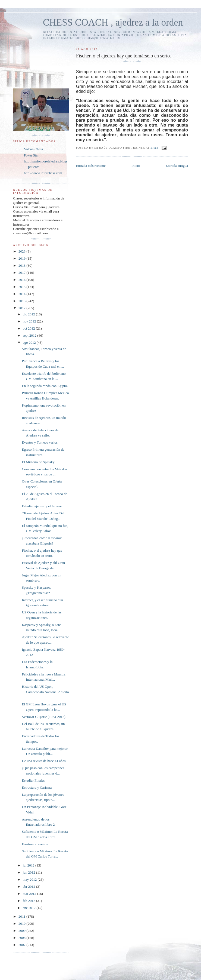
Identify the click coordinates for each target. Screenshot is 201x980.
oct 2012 (29, 328)
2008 (22, 938)
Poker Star (31, 155)
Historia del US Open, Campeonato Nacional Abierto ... (45, 692)
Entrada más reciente (91, 166)
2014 (22, 294)
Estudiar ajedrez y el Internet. (43, 506)
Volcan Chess (33, 149)
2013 (22, 301)
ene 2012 (30, 908)
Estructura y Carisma (37, 787)
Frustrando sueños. (35, 844)
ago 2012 (30, 342)
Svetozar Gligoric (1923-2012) (43, 717)
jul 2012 (29, 865)
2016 (22, 280)
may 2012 (30, 879)
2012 (22, 308)
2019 (22, 258)
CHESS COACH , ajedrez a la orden (113, 22)
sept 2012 (30, 335)
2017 (22, 273)
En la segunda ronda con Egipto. (45, 386)
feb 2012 (29, 901)
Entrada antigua (177, 166)
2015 (22, 287)
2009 (22, 931)
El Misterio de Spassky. (38, 462)
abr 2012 (29, 887)
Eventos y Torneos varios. (40, 442)
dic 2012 (29, 314)
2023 (22, 251)
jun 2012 (29, 872)
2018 (22, 265)
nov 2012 (30, 321)
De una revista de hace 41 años (44, 761)
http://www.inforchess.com (43, 173)
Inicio (136, 166)
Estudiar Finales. (34, 780)
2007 (22, 945)
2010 (22, 924)
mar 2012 (30, 894)
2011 (22, 916)
